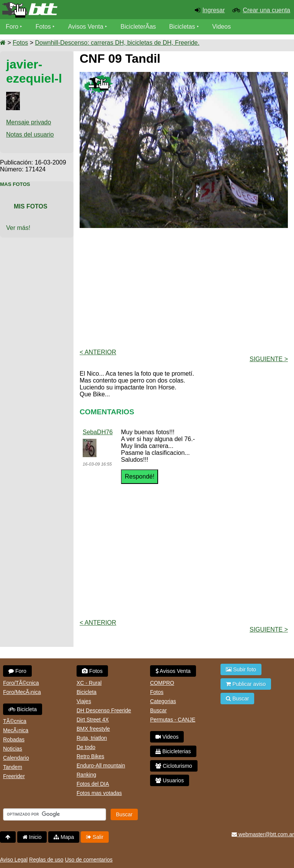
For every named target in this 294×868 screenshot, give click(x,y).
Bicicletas (183, 27)
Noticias (13, 749)
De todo (86, 747)
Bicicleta (23, 709)
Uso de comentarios (89, 860)
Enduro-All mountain (101, 765)
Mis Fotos (31, 206)
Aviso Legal (14, 860)
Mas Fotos (15, 184)
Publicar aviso (246, 684)
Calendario (16, 758)
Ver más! (18, 228)
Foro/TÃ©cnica (21, 683)
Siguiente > (269, 359)
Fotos (43, 27)
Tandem (13, 767)
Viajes (84, 701)
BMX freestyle (93, 729)
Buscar (158, 710)
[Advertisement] (187, 288)
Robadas (14, 739)
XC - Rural (89, 683)
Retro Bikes (90, 756)
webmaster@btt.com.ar (263, 834)
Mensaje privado (29, 122)
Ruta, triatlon (92, 738)
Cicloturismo (174, 766)
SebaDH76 (98, 432)
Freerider (14, 776)
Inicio (32, 837)
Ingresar (214, 10)
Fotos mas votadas (99, 793)
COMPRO (162, 683)
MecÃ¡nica (16, 730)
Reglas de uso (46, 860)
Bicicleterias (173, 751)
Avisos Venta (86, 27)
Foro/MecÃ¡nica (22, 692)
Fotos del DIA (93, 784)
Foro (12, 27)
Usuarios (170, 780)
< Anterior (98, 352)
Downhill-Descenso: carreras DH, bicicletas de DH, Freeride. (117, 43)
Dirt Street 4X (93, 720)
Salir (95, 837)
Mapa (64, 837)
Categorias (163, 701)
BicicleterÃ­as (138, 27)
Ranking (86, 775)
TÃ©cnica (15, 721)
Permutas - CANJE (173, 720)
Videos (221, 27)
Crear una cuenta (266, 10)
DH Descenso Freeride (104, 710)
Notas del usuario (30, 134)
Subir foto (241, 669)
